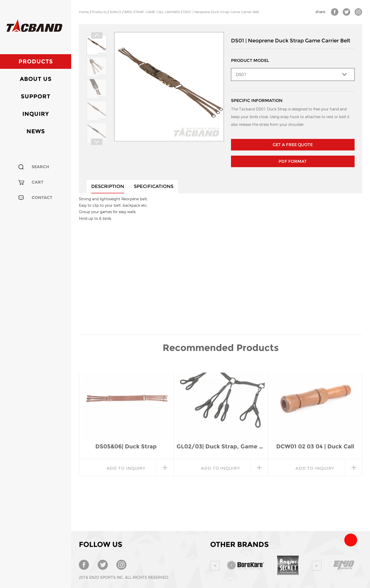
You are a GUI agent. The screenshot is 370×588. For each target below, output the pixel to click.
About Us (36, 79)
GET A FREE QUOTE (293, 145)
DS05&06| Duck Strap (126, 403)
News (36, 131)
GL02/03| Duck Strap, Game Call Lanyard (221, 403)
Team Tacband (351, 540)
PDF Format (293, 161)
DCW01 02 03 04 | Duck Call (315, 403)
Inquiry (36, 114)
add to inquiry (126, 425)
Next (97, 142)
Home (84, 12)
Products (36, 61)
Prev (97, 36)
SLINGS (115, 12)
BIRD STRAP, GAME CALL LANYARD (152, 12)
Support (36, 96)
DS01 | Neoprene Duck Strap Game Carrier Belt (221, 12)
